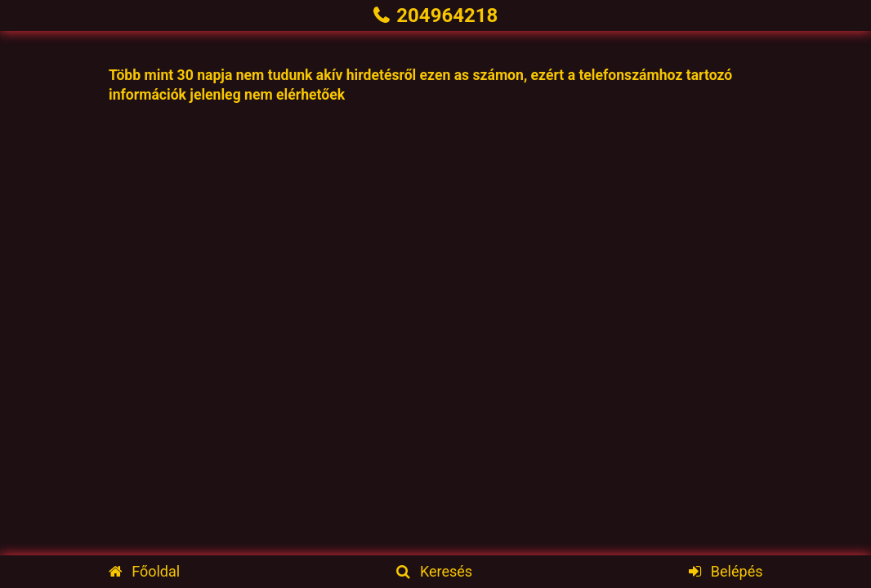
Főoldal (145, 571)
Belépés (726, 571)
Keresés (434, 571)
